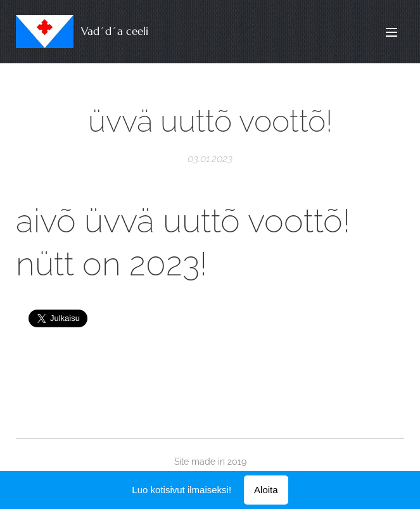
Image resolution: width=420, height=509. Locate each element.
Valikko (391, 32)
